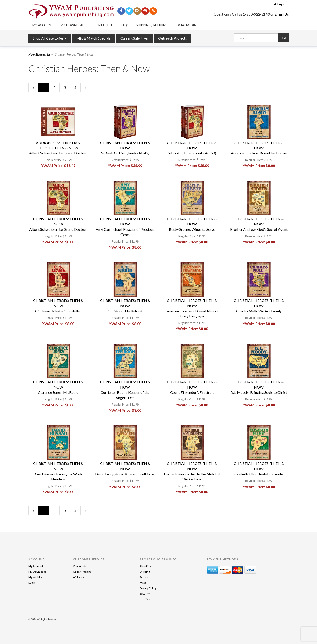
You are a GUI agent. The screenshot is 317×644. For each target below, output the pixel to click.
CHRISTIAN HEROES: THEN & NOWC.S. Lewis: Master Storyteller (58, 306)
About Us (145, 566)
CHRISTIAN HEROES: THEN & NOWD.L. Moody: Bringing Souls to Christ (259, 387)
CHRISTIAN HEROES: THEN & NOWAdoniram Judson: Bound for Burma (259, 148)
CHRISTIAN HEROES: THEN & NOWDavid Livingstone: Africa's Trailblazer (125, 469)
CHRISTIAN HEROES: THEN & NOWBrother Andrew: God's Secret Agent (259, 224)
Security (145, 594)
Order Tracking (82, 572)
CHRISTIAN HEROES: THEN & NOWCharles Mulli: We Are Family (259, 306)
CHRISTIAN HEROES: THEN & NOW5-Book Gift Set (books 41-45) (125, 148)
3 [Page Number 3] (67, 87)
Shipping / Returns (152, 25)
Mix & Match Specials (93, 38)
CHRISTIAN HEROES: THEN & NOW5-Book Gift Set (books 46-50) (192, 148)
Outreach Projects (173, 38)
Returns (145, 577)
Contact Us (104, 25)
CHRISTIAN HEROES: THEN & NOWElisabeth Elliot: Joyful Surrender (259, 469)
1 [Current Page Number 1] (46, 89)
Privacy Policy (148, 588)
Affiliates (78, 577)
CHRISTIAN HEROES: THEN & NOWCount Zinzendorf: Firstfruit (192, 387)
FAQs (125, 25)
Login (280, 4)
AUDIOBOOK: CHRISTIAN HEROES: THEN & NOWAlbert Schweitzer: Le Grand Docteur (58, 148)
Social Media (185, 25)
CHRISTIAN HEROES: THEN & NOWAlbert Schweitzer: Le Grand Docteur (58, 224)
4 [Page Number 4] (77, 87)
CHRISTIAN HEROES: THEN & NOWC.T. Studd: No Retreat (125, 306)
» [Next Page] (88, 89)
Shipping (145, 572)
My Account (43, 25)
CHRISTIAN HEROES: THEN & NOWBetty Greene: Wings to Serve (192, 224)
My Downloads (73, 25)
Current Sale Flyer (134, 38)
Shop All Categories (50, 38)
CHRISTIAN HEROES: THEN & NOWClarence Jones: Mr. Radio (58, 387)
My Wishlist (36, 577)
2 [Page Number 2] (56, 87)
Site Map (145, 599)
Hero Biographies (39, 54)
